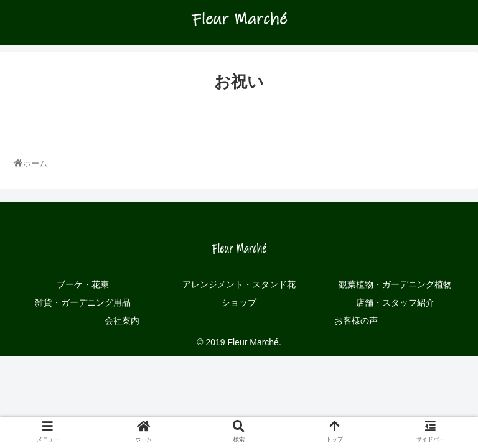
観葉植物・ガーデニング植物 (395, 284)
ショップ (239, 302)
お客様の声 (356, 320)
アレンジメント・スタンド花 (239, 284)
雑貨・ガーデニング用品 (83, 302)
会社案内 (122, 320)
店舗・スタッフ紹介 (395, 302)
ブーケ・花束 (83, 284)
